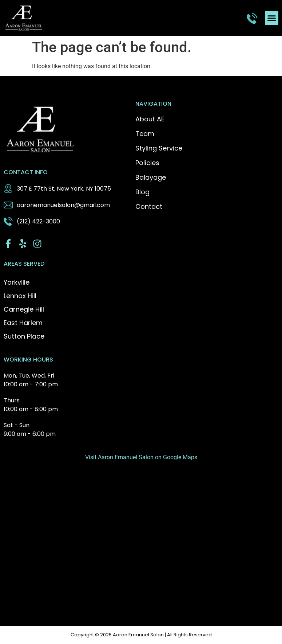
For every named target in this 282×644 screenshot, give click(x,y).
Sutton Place (24, 336)
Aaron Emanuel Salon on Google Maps (148, 457)
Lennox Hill (20, 296)
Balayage (151, 177)
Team (145, 134)
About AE (150, 119)
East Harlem (23, 323)
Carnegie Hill (24, 309)
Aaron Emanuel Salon (138, 635)
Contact (149, 207)
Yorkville (17, 282)
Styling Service (159, 148)
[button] (272, 18)
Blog (142, 192)
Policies (147, 163)
